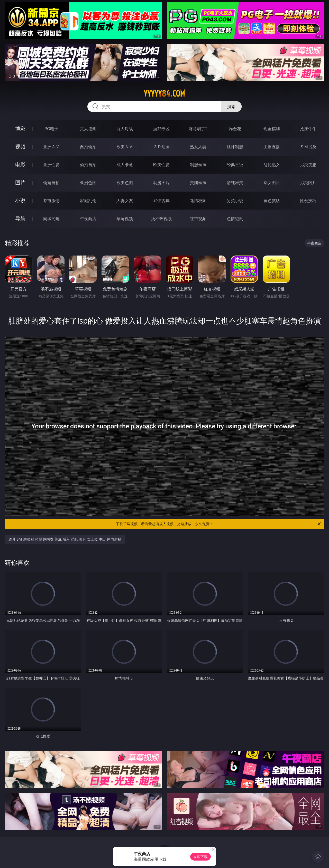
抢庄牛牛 (308, 129)
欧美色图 (125, 183)
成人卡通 (125, 165)
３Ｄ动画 (161, 147)
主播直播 (272, 147)
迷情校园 (198, 201)
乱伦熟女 (272, 165)
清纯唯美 (235, 183)
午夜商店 (88, 219)
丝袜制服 (235, 147)
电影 (20, 164)
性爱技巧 (308, 201)
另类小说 (235, 201)
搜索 (231, 107)
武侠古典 (161, 201)
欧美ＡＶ (125, 147)
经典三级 (235, 165)
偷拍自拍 (88, 165)
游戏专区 (161, 129)
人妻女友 (125, 201)
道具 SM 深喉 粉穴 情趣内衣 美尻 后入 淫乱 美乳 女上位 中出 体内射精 (65, 539)
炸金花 (235, 129)
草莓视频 (125, 219)
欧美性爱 (161, 165)
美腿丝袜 (198, 183)
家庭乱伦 (88, 201)
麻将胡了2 (198, 129)
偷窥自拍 (51, 183)
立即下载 (200, 857)
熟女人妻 (198, 147)
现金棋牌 (272, 129)
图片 (20, 182)
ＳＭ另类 (308, 147)
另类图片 (308, 183)
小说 (20, 200)
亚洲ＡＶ (51, 147)
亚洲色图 (88, 183)
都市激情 (51, 201)
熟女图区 (272, 183)
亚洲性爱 (51, 165)
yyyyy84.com (164, 93)
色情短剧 (235, 219)
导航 (20, 218)
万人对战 (125, 129)
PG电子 (51, 129)
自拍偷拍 (88, 147)
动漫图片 (161, 183)
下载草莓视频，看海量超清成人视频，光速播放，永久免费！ (219, 524)
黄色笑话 (272, 201)
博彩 (20, 129)
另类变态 (308, 165)
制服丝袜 (198, 165)
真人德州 (88, 129)
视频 (20, 147)
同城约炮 (51, 219)
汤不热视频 (161, 219)
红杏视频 (198, 219)
